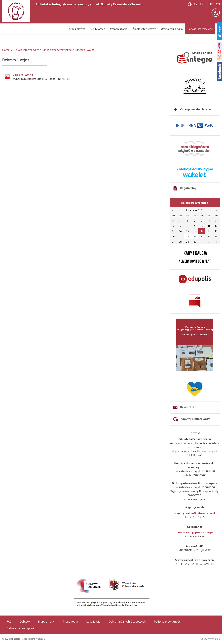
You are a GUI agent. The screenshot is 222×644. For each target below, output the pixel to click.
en (218, 4)
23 (195, 236)
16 (195, 231)
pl (212, 4)
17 (202, 231)
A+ (196, 4)
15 (188, 231)
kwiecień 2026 (195, 210)
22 (188, 236)
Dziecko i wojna (23, 74)
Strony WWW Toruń (210, 639)
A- (201, 4)
